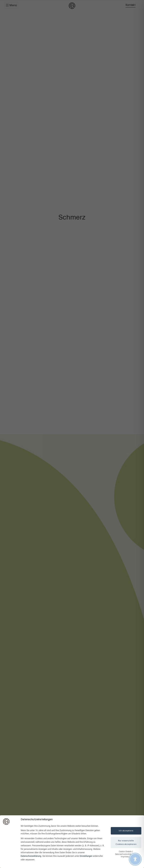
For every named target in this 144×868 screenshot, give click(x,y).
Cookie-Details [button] (125, 852)
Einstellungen (86, 856)
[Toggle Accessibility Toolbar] (135, 859)
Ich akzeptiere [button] (126, 831)
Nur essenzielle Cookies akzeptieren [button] (126, 842)
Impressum (126, 857)
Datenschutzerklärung (31, 856)
